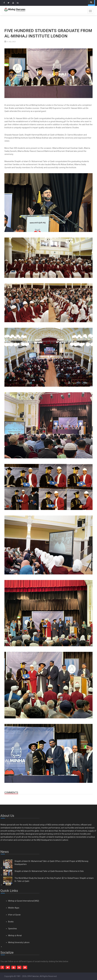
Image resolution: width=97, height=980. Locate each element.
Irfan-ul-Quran (14, 915)
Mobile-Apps (14, 908)
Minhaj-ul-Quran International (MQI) (24, 901)
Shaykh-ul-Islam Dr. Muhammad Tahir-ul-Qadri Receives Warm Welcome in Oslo (49, 871)
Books (11, 922)
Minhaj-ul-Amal (15, 935)
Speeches (13, 929)
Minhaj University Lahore (19, 942)
